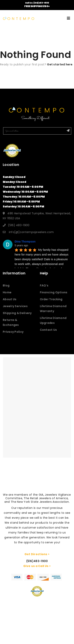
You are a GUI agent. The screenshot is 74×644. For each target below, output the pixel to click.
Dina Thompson (25, 242)
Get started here (60, 64)
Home (7, 292)
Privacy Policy (13, 332)
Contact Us (48, 330)
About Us (10, 299)
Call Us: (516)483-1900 (37, 3)
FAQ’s (44, 285)
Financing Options (54, 292)
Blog (6, 285)
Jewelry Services (15, 306)
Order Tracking (51, 299)
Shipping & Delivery (17, 313)
